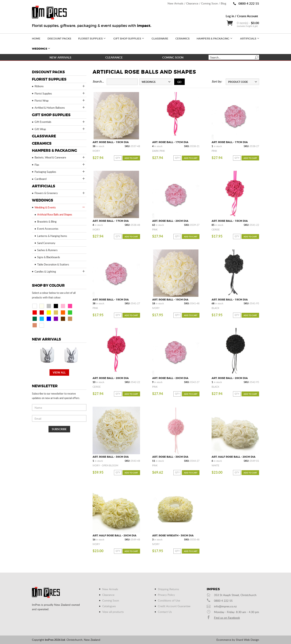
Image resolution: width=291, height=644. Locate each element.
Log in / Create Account (242, 16)
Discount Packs (59, 39)
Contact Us (165, 612)
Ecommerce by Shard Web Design (238, 640)
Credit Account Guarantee (174, 606)
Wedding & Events (60, 207)
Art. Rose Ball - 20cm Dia (170, 221)
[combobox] (156, 82)
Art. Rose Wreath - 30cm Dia (173, 535)
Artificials (250, 38)
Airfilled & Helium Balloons (60, 107)
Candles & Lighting (60, 271)
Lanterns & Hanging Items (52, 236)
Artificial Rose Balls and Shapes (55, 214)
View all (59, 372)
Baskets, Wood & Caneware (60, 157)
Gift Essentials (60, 122)
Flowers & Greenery (60, 193)
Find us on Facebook (227, 618)
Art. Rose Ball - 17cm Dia (170, 142)
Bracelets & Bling (47, 222)
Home (36, 39)
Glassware (160, 39)
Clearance (192, 3)
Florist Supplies (92, 38)
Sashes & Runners (47, 250)
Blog (223, 3)
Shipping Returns (168, 589)
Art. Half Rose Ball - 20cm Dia (234, 457)
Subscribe (59, 429)
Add (131, 158)
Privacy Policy (166, 595)
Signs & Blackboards (49, 257)
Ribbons (60, 86)
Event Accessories (48, 229)
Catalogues (109, 606)
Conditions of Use (169, 600)
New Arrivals (175, 3)
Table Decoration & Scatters (53, 264)
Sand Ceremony (46, 243)
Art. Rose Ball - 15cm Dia (111, 142)
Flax (60, 164)
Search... (98, 81)
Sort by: (217, 81)
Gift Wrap (60, 129)
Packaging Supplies (60, 172)
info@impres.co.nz (225, 606)
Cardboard (60, 179)
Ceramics (182, 39)
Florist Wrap (60, 100)
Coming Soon (209, 3)
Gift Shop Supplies (129, 38)
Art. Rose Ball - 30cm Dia (111, 457)
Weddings (41, 48)
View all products (113, 612)
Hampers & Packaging (215, 38)
